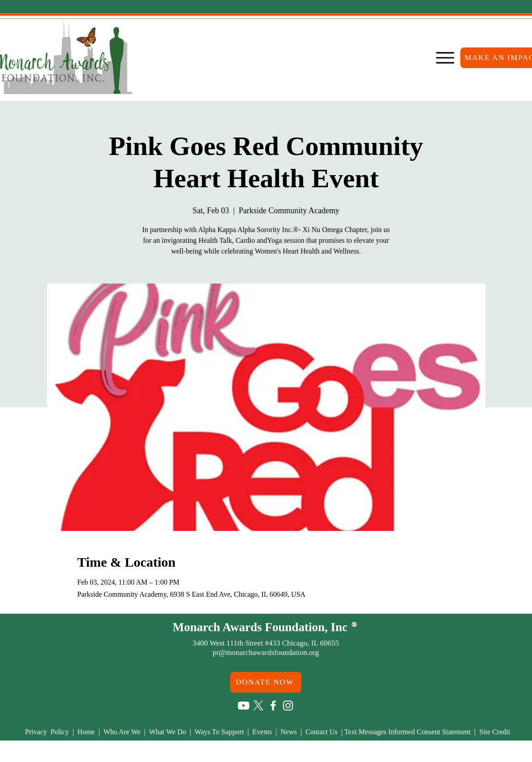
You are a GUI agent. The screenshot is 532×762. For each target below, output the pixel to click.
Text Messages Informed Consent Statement (408, 732)
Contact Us (322, 732)
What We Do (169, 732)
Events (262, 732)
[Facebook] (273, 706)
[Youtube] (244, 706)
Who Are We (124, 732)
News (291, 732)
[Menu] (445, 58)
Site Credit (495, 732)
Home (88, 732)
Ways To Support (220, 732)
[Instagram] (288, 706)
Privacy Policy (48, 732)
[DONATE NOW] (266, 682)
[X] (258, 706)
